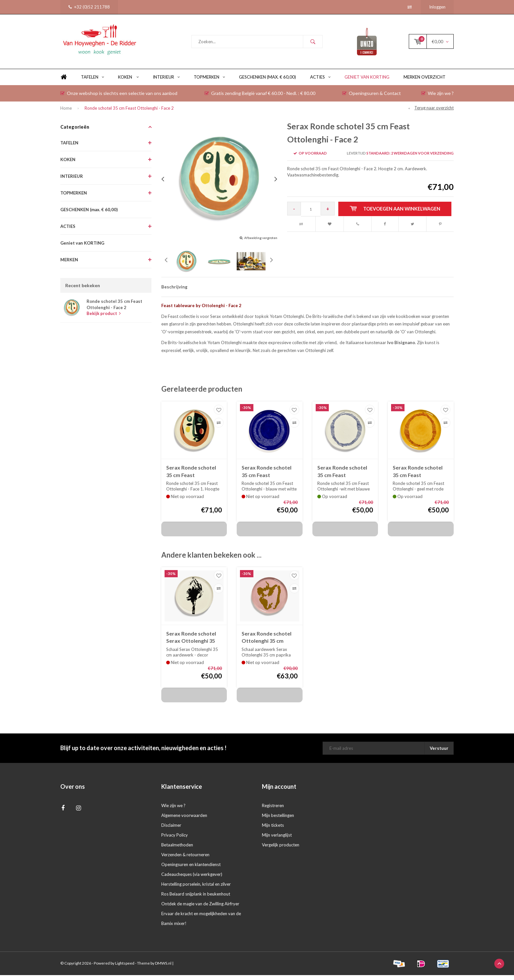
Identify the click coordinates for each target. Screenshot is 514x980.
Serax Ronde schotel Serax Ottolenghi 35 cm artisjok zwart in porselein (191, 643)
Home (64, 82)
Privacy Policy (175, 840)
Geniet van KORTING (367, 82)
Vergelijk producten (281, 850)
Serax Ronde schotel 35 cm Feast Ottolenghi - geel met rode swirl (419, 477)
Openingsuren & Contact (372, 98)
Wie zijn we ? (437, 98)
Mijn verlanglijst (277, 840)
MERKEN (69, 265)
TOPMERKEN (209, 82)
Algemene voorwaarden (184, 820)
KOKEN (128, 82)
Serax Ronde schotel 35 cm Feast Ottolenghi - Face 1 (191, 477)
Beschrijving (174, 292)
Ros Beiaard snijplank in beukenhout (196, 899)
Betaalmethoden (177, 850)
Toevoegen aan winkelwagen (396, 214)
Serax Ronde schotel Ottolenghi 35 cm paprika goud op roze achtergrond (268, 643)
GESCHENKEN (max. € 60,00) (267, 82)
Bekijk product (104, 318)
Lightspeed (125, 968)
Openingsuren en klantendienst (191, 869)
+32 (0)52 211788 (89, 7)
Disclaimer (171, 830)
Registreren (273, 810)
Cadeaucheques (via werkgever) (192, 879)
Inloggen (437, 7)
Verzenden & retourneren (185, 860)
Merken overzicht (425, 82)
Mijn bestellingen (278, 820)
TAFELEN (92, 82)
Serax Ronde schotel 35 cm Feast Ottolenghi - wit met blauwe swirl (342, 477)
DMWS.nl (163, 968)
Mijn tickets (273, 830)
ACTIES (320, 82)
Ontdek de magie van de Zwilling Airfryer (200, 909)
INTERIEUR (166, 82)
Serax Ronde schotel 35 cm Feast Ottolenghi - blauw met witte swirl (267, 477)
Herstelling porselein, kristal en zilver (196, 889)
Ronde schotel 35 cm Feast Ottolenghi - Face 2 (129, 113)
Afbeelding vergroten (261, 243)
